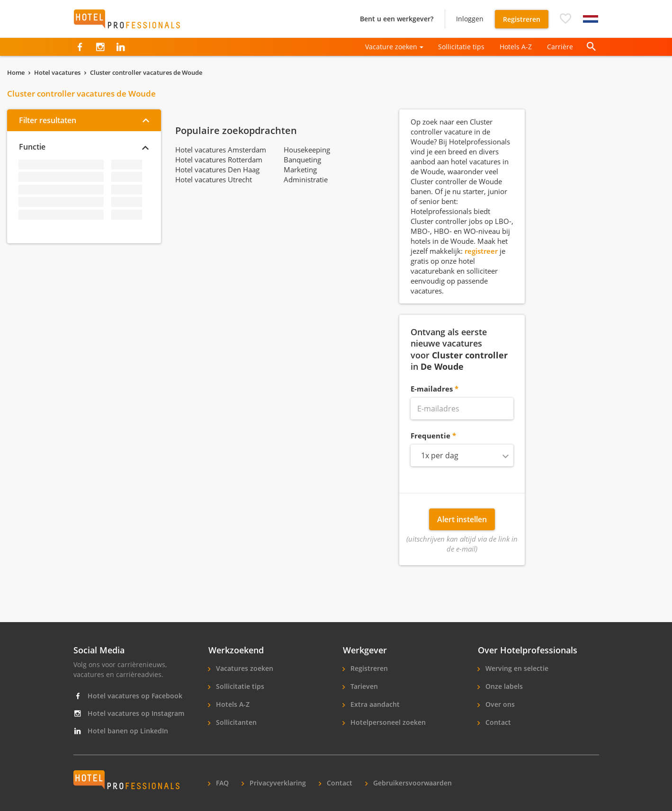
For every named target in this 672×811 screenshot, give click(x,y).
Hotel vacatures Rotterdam (219, 160)
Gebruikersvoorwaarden (412, 783)
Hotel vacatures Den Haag (217, 169)
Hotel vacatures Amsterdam (221, 150)
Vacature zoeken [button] (391, 47)
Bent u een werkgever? (397, 19)
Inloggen (470, 19)
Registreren (522, 19)
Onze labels (503, 686)
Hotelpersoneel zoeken (387, 722)
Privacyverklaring (277, 783)
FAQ (221, 783)
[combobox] (462, 455)
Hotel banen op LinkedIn (121, 731)
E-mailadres (432, 389)
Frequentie (430, 436)
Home (16, 72)
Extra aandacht (374, 704)
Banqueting (302, 160)
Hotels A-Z (516, 47)
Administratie (306, 179)
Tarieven (363, 686)
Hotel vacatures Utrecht (214, 179)
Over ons (499, 704)
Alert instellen (462, 519)
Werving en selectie (516, 668)
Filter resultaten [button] (48, 120)
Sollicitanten (235, 722)
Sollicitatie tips (461, 47)
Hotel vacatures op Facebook (128, 696)
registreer (481, 251)
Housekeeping (307, 150)
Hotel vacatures (57, 72)
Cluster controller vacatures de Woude (146, 72)
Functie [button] (32, 147)
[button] (565, 19)
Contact (497, 722)
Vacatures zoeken (244, 668)
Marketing (300, 169)
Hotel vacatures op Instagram (129, 713)
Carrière (560, 47)
